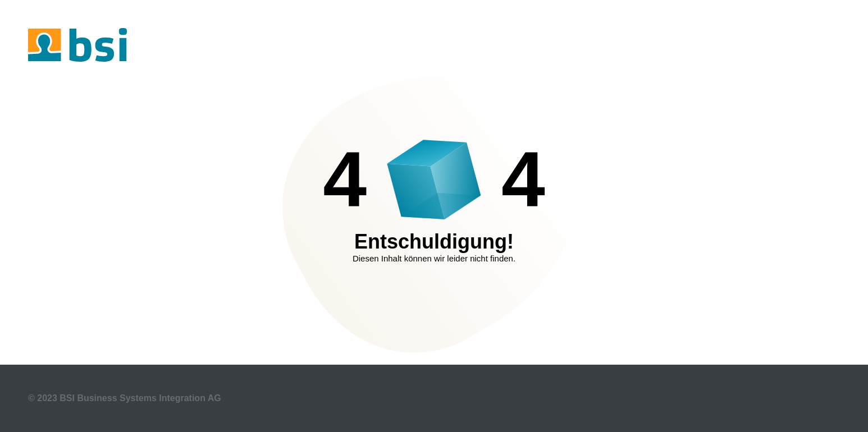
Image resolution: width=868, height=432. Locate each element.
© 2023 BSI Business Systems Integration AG (125, 398)
